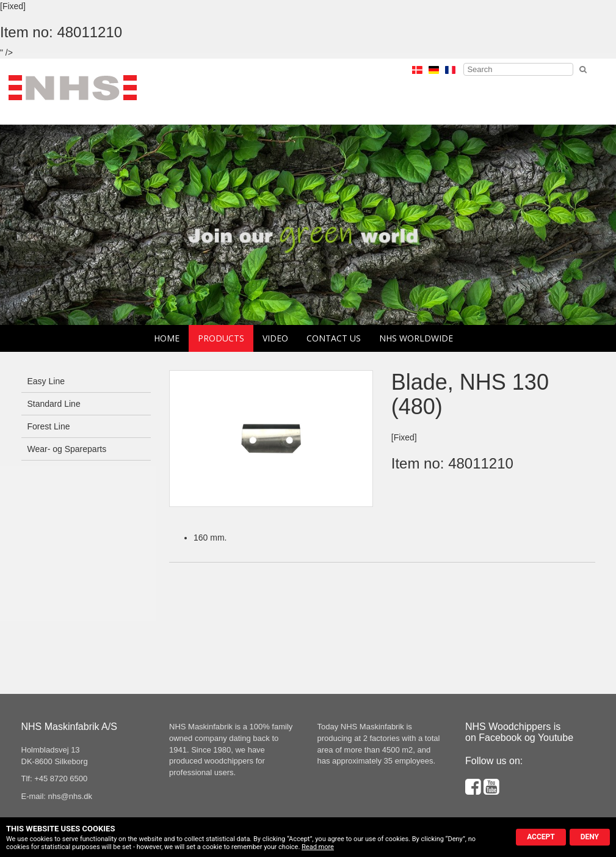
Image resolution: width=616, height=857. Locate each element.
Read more (318, 847)
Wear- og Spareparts (67, 449)
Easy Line (46, 381)
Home (167, 338)
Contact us (334, 338)
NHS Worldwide (416, 338)
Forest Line (49, 426)
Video (275, 338)
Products (221, 338)
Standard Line (54, 404)
